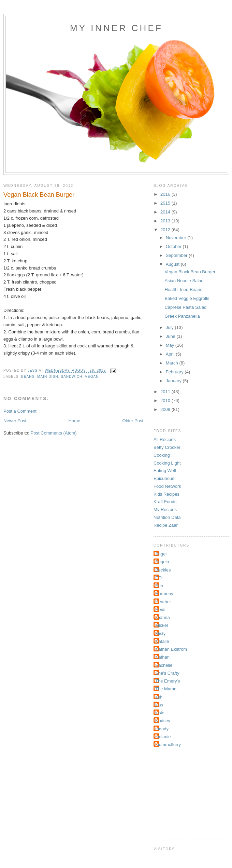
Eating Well (165, 471)
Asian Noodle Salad (184, 281)
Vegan (92, 377)
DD (158, 578)
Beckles (163, 570)
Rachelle (164, 665)
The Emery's (168, 681)
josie (160, 713)
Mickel (162, 625)
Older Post (133, 421)
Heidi (160, 610)
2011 (166, 392)
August (173, 264)
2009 (166, 409)
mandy (162, 729)
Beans (28, 377)
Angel (161, 554)
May (171, 345)
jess (159, 705)
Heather (163, 602)
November (177, 238)
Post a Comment (20, 411)
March (173, 363)
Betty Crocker (167, 447)
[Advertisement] (188, 797)
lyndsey (163, 721)
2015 (166, 203)
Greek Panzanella (182, 316)
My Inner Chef (116, 28)
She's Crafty (167, 673)
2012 (166, 230)
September (177, 255)
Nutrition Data (167, 517)
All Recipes (165, 439)
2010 (166, 401)
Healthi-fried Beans (183, 290)
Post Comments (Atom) (54, 433)
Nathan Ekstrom (171, 649)
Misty (160, 633)
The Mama (166, 689)
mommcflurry (168, 745)
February (175, 372)
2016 (166, 194)
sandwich (71, 377)
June (171, 336)
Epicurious (164, 478)
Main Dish (48, 377)
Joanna (163, 617)
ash (159, 697)
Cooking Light (167, 463)
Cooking (162, 455)
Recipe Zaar (166, 525)
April (171, 354)
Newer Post (15, 421)
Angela (162, 562)
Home (75, 421)
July (170, 327)
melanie (163, 737)
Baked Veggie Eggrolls (187, 298)
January (174, 381)
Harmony (164, 594)
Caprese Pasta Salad (185, 307)
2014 (166, 212)
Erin (159, 586)
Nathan (162, 657)
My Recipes (165, 509)
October (174, 246)
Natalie (162, 641)
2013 (166, 221)
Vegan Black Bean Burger (190, 272)
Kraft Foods (165, 502)
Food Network (167, 486)
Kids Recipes (166, 494)
